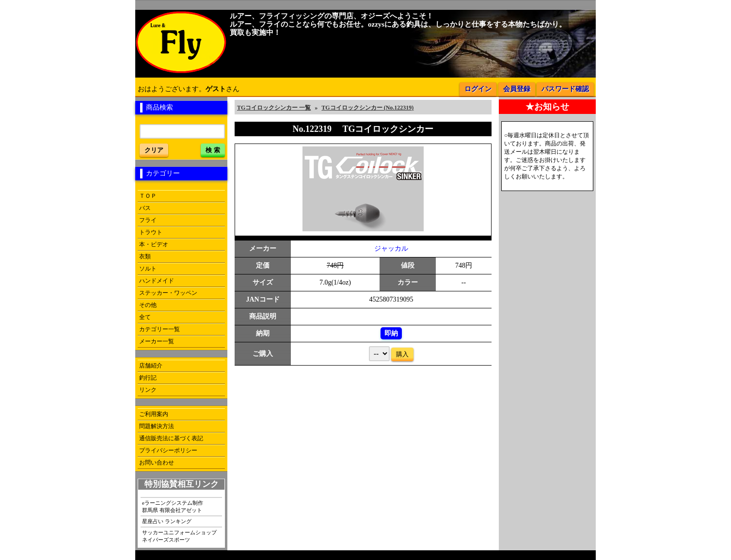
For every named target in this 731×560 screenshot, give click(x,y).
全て (145, 317)
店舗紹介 (151, 366)
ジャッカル (391, 248)
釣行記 (148, 378)
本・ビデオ (154, 244)
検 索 (213, 150)
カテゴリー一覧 (159, 329)
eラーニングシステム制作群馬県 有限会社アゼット (173, 506)
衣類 (145, 256)
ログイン (478, 89)
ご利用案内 (154, 414)
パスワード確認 (565, 89)
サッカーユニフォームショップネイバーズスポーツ (179, 536)
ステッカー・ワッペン (168, 293)
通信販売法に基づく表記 (171, 438)
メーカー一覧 (157, 341)
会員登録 (517, 89)
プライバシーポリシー (168, 450)
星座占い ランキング (167, 521)
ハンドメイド (157, 281)
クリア (154, 150)
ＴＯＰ (148, 196)
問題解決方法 (157, 426)
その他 (148, 305)
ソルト (148, 269)
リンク (148, 390)
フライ (148, 220)
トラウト (151, 232)
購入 (402, 354)
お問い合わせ (157, 463)
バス (145, 208)
